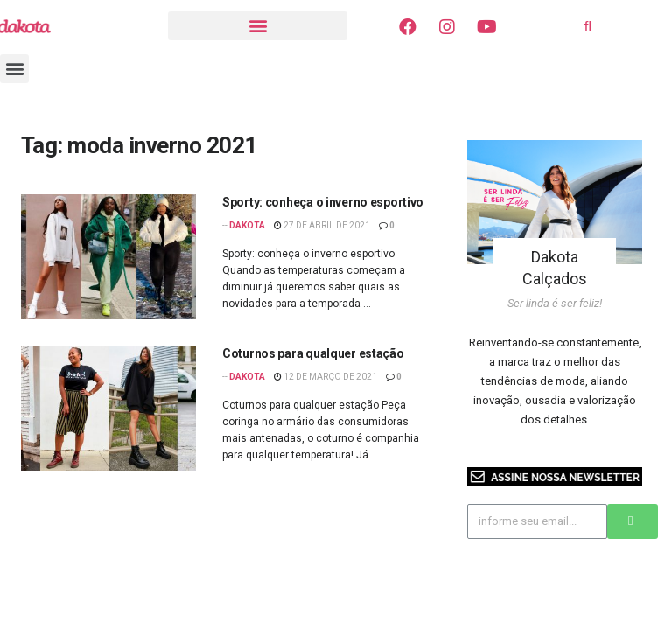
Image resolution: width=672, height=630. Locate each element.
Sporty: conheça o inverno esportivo (323, 202)
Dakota (247, 225)
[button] (258, 26)
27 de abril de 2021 (322, 225)
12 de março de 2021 (325, 377)
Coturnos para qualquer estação (313, 353)
